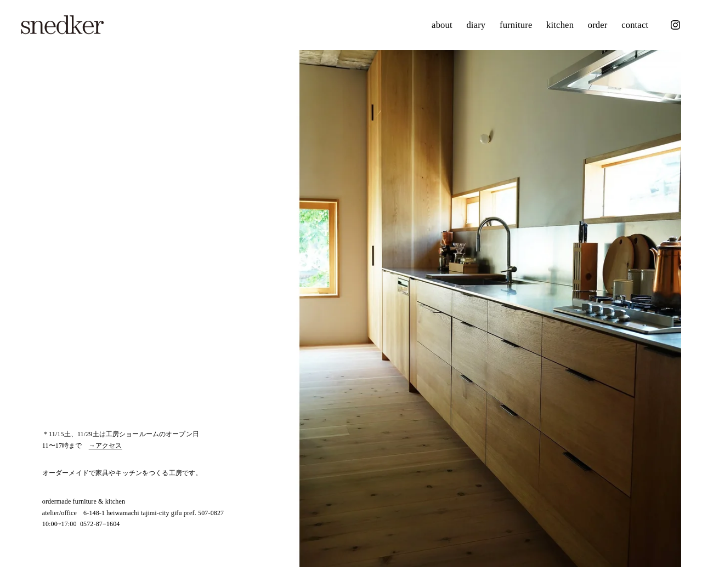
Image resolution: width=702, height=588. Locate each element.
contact (635, 25)
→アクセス (106, 446)
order (598, 25)
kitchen (560, 25)
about (442, 25)
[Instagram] (675, 25)
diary (476, 25)
